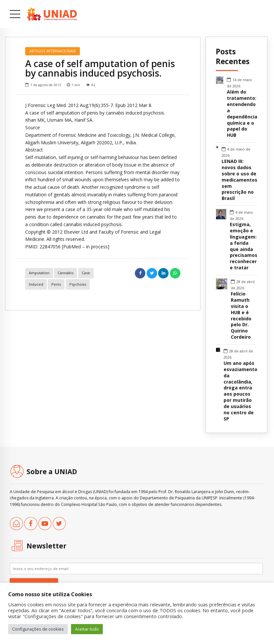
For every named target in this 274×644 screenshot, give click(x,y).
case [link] (86, 273)
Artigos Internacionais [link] (53, 51)
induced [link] (36, 284)
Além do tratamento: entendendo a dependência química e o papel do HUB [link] (242, 114)
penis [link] (56, 284)
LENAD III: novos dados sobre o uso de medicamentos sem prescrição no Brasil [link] (239, 180)
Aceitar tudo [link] (87, 629)
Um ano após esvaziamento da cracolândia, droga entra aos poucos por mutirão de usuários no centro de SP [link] (240, 391)
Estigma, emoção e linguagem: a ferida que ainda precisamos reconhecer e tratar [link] (244, 246)
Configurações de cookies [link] (38, 629)
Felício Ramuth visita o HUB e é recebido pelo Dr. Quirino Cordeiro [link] (241, 316)
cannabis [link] (65, 273)
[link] (52, 14)
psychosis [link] (78, 284)
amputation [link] (39, 273)
